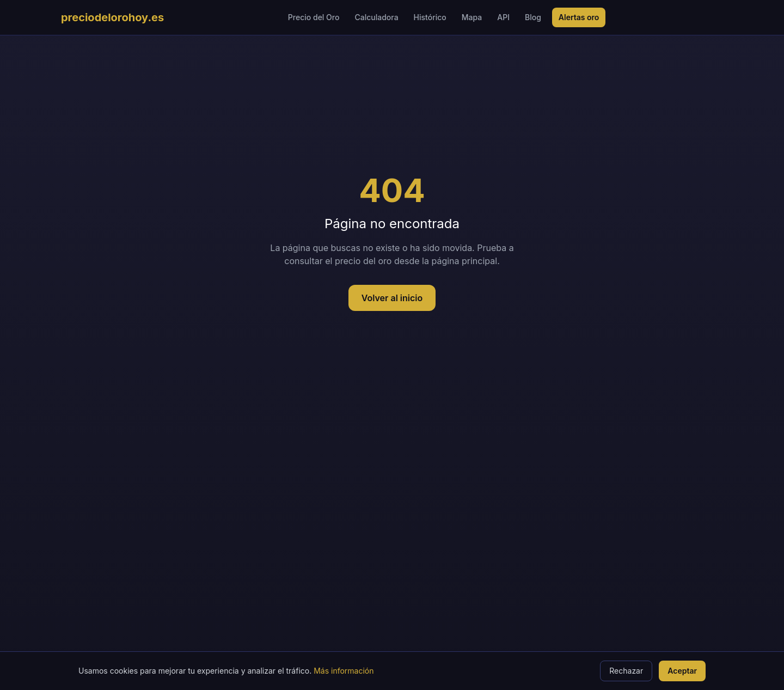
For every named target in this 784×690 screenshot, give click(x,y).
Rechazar (626, 671)
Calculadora (376, 17)
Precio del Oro (314, 17)
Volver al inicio (392, 298)
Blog (533, 17)
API (503, 17)
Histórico (430, 17)
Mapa (472, 17)
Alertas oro (579, 17)
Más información (344, 671)
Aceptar (682, 671)
